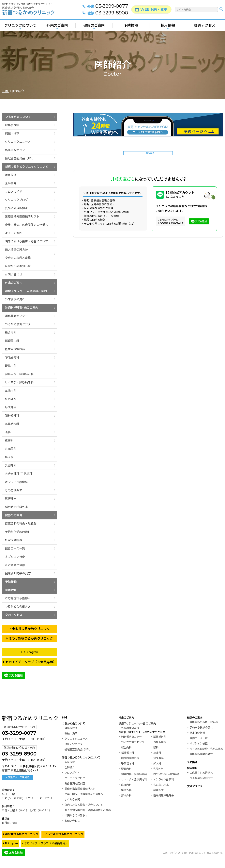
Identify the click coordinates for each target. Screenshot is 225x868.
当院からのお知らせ (18, 266)
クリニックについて (20, 27)
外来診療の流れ (15, 299)
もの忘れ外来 (14, 490)
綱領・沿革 (12, 133)
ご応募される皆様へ (18, 598)
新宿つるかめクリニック (30, 718)
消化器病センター (16, 316)
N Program (31, 652)
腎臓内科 (11, 366)
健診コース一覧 (15, 548)
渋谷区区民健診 (15, 565)
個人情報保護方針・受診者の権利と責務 (88, 810)
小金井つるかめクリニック (31, 629)
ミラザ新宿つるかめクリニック (31, 638)
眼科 (8, 432)
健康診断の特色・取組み (21, 524)
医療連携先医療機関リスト (22, 217)
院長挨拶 (11, 175)
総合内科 (11, 333)
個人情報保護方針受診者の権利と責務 (18, 254)
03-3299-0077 (100, 8)
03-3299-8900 (100, 15)
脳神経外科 (12, 416)
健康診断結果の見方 (18, 573)
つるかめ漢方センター (19, 324)
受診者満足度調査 (16, 208)
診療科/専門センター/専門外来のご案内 (142, 732)
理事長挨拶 (12, 125)
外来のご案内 (57, 27)
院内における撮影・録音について (26, 241)
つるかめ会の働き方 (18, 607)
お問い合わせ (14, 274)
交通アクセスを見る (19, 777)
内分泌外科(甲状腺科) (19, 474)
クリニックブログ (16, 200)
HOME (5, 91)
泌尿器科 (11, 449)
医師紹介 (11, 183)
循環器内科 (12, 341)
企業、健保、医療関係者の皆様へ (26, 225)
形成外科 (11, 407)
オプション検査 (15, 557)
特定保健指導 (14, 540)
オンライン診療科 (16, 482)
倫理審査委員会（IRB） (20, 158)
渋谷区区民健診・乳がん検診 (206, 749)
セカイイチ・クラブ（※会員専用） (31, 662)
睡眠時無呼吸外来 (16, 507)
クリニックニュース (18, 142)
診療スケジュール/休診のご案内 (26, 291)
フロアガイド (14, 192)
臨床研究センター (16, 150)
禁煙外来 (11, 499)
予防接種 (131, 27)
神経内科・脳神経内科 (19, 374)
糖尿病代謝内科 (15, 349)
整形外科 (11, 399)
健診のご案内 (94, 27)
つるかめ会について (18, 117)
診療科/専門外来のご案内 (22, 308)
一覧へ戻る (149, 154)
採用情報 (168, 27)
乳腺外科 (11, 465)
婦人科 (9, 457)
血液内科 (11, 391)
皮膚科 (9, 441)
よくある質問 (14, 233)
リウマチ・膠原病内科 (19, 382)
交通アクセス (205, 27)
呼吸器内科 (12, 357)
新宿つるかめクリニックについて (27, 167)
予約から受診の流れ (18, 532)
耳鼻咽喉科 (12, 424)
